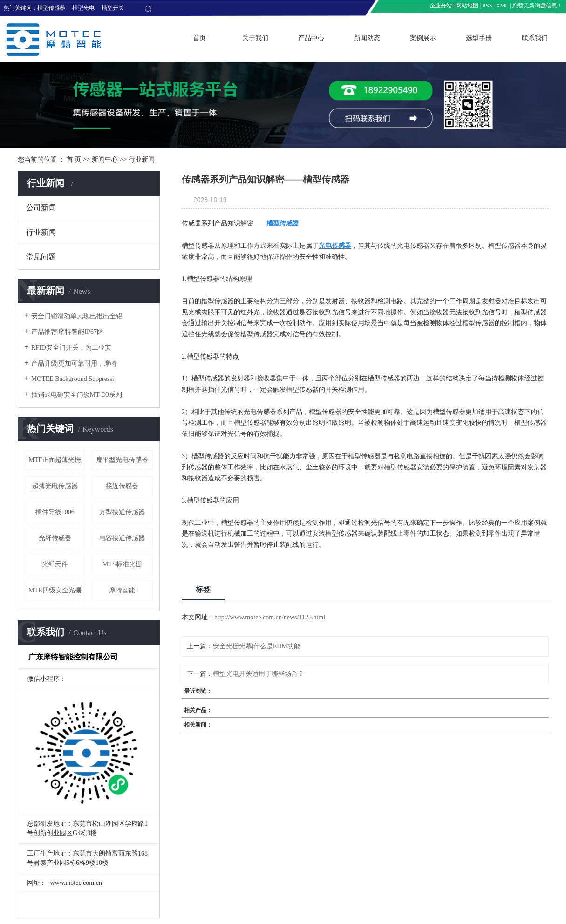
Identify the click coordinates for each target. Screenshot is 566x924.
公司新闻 (41, 207)
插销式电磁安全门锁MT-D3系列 (77, 395)
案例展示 (423, 38)
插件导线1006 (55, 512)
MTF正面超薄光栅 (55, 460)
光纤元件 (55, 564)
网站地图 (467, 6)
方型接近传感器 (122, 512)
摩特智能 (122, 590)
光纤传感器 (55, 538)
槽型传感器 (51, 8)
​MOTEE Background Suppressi (73, 379)
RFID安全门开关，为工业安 (71, 348)
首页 (199, 38)
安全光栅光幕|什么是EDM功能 (257, 646)
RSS (487, 6)
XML (502, 6)
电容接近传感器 (122, 538)
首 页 (74, 160)
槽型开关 (113, 8)
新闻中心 (105, 160)
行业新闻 (142, 160)
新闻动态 (367, 38)
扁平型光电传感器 (122, 460)
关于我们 (255, 38)
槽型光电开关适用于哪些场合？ (259, 674)
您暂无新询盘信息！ (538, 6)
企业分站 (441, 6)
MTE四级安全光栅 (55, 590)
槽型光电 (83, 8)
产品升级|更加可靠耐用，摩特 (74, 363)
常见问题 (41, 257)
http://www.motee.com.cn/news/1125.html (270, 617)
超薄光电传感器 (55, 486)
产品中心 (311, 38)
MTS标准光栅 (122, 564)
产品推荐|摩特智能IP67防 (67, 332)
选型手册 (479, 38)
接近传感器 (122, 486)
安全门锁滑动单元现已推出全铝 (77, 316)
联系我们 (535, 38)
